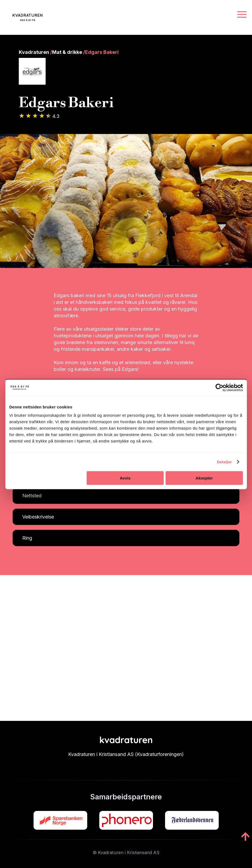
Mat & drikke (67, 52)
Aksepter (204, 478)
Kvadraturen (34, 52)
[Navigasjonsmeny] (242, 15)
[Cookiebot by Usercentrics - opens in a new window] (219, 388)
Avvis (125, 478)
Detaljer (224, 462)
